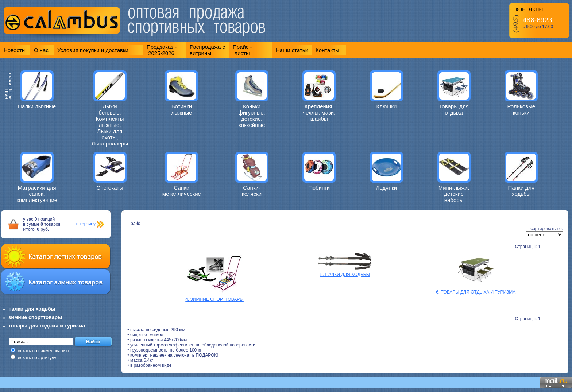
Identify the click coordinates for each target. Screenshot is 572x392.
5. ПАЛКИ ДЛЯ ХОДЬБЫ (345, 275)
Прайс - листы (242, 50)
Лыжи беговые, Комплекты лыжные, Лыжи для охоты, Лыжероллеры (110, 125)
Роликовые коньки (521, 109)
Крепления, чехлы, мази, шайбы (319, 112)
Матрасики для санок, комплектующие (37, 194)
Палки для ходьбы (521, 191)
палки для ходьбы (32, 309)
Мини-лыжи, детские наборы (454, 194)
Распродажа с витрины (207, 50)
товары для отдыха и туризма (47, 326)
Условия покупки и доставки (93, 50)
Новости (14, 50)
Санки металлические (182, 191)
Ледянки (386, 188)
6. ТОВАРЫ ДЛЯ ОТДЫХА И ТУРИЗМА (476, 292)
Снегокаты (110, 188)
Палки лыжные (37, 106)
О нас (41, 50)
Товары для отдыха (454, 109)
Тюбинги (319, 188)
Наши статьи (292, 50)
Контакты (327, 50)
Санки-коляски (252, 191)
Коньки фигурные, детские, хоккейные (252, 116)
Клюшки (387, 106)
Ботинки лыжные (181, 109)
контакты (529, 9)
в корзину (86, 224)
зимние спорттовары (35, 317)
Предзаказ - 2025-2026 (162, 50)
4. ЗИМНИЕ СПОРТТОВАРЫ (214, 299)
